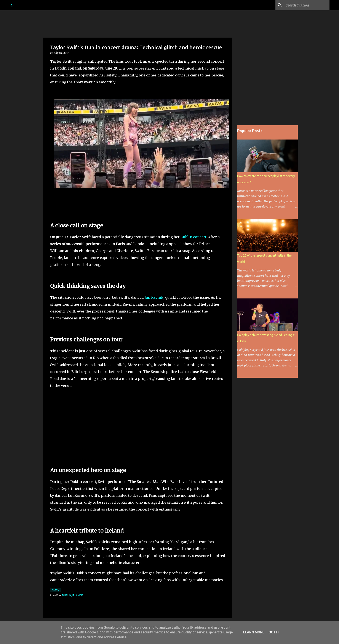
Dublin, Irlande (72, 595)
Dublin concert (193, 237)
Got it (274, 632)
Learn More (254, 632)
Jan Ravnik (154, 297)
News (55, 590)
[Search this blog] (307, 5)
